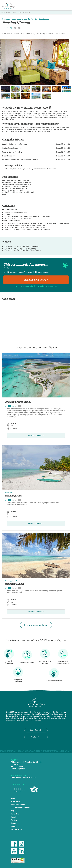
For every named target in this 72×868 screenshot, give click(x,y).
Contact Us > (36, 737)
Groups (13, 823)
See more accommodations (36, 625)
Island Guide (15, 802)
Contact (14, 826)
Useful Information (18, 805)
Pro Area (14, 820)
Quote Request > (36, 730)
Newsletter (15, 814)
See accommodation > (36, 435)
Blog (12, 811)
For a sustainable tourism (20, 808)
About (13, 798)
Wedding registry (17, 829)
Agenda (14, 817)
